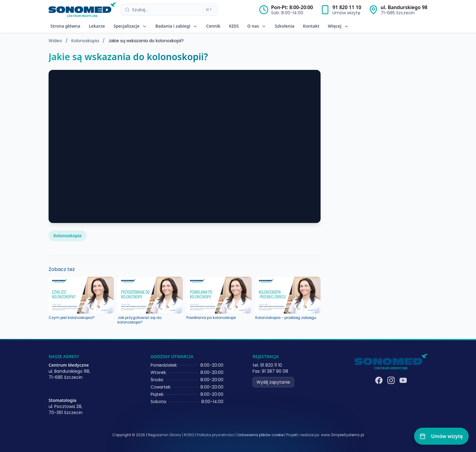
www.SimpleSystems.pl (342, 435)
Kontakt (311, 26)
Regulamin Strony (165, 435)
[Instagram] (391, 380)
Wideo (55, 41)
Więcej (338, 26)
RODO (189, 435)
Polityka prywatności (216, 435)
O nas (257, 26)
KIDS (234, 26)
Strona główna (65, 26)
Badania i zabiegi (177, 26)
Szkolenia (285, 26)
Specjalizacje (130, 26)
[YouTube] (403, 380)
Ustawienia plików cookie (260, 435)
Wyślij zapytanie (273, 382)
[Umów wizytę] (441, 436)
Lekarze (97, 26)
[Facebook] (379, 380)
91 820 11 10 (347, 7)
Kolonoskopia (86, 41)
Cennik (213, 26)
